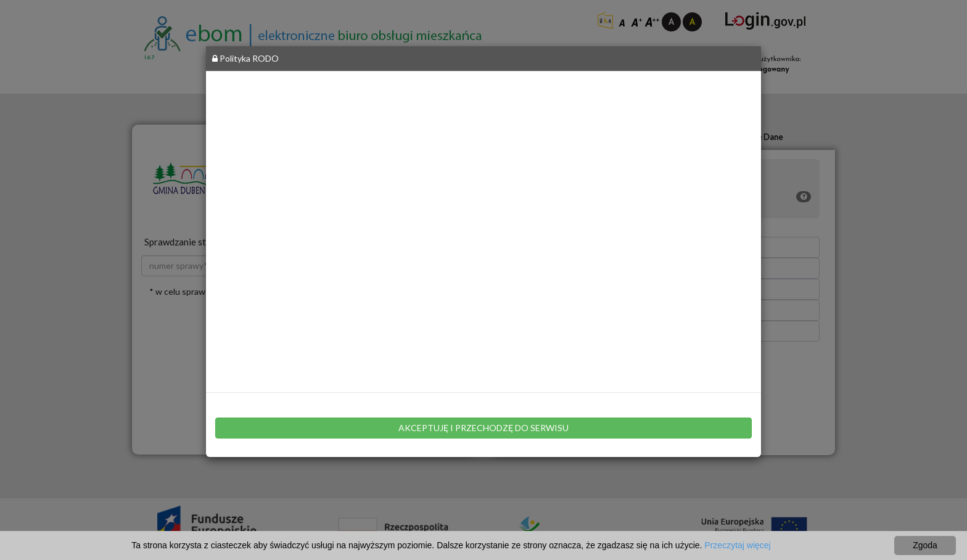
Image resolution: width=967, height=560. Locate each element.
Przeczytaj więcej (737, 545)
